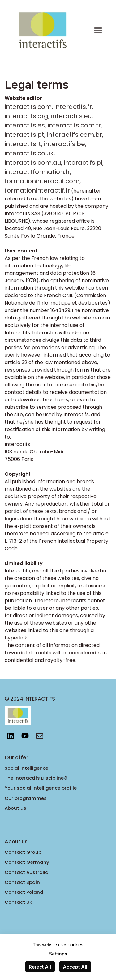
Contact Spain (22, 882)
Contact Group (23, 852)
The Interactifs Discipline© (36, 778)
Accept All (75, 967)
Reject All (40, 967)
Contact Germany (27, 862)
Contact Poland (24, 892)
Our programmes (26, 798)
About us (15, 808)
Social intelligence (26, 768)
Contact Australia (27, 872)
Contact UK (18, 902)
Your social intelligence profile (41, 788)
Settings (58, 954)
